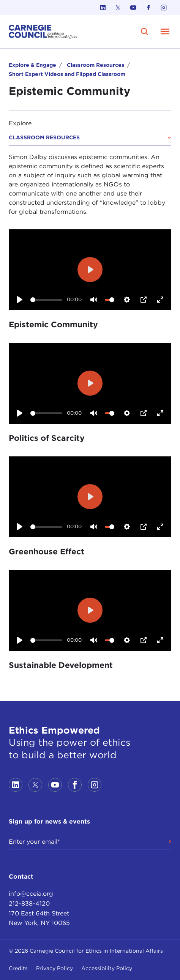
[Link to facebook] (148, 8)
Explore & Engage (32, 65)
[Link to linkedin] (103, 8)
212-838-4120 (29, 903)
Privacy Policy (54, 968)
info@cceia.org (31, 894)
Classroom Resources (96, 65)
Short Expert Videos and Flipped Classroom (67, 74)
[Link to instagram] (164, 8)
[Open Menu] (165, 32)
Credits (18, 968)
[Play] (19, 300)
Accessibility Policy (107, 968)
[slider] (46, 300)
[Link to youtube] (133, 8)
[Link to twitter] (118, 8)
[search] (145, 32)
